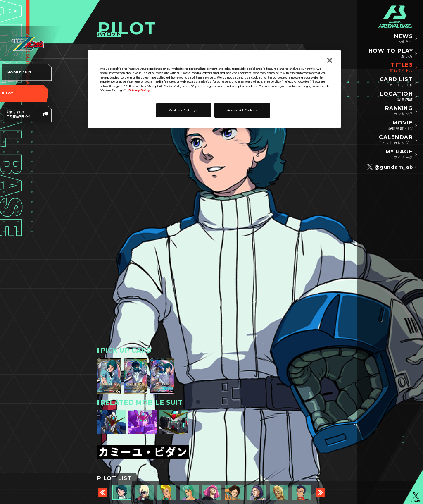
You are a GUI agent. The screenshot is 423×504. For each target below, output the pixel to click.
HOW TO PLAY (391, 54)
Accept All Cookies (242, 110)
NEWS (403, 39)
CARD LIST (396, 82)
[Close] (330, 60)
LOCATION (396, 97)
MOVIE (400, 126)
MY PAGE (399, 155)
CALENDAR (395, 140)
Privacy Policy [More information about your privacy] (139, 90)
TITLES (401, 68)
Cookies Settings (184, 110)
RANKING (399, 111)
